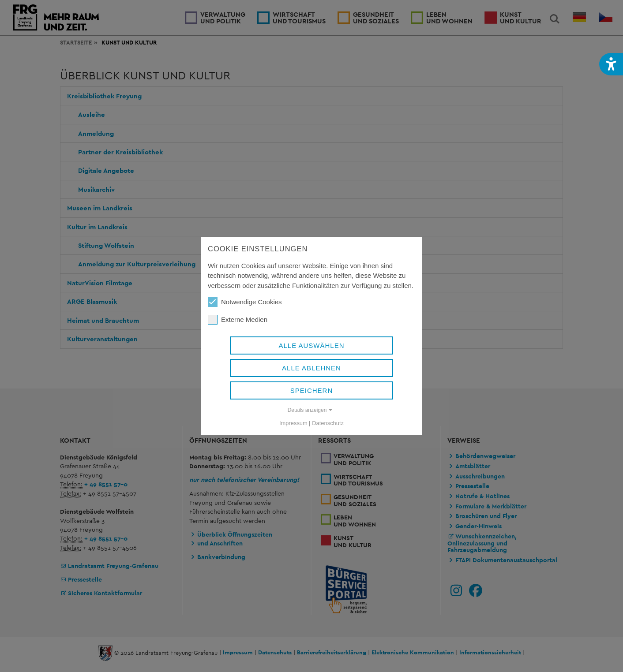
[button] (611, 64)
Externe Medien (238, 320)
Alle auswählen (311, 345)
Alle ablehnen (311, 368)
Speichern (312, 390)
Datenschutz (328, 423)
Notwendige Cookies (245, 302)
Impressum (293, 423)
